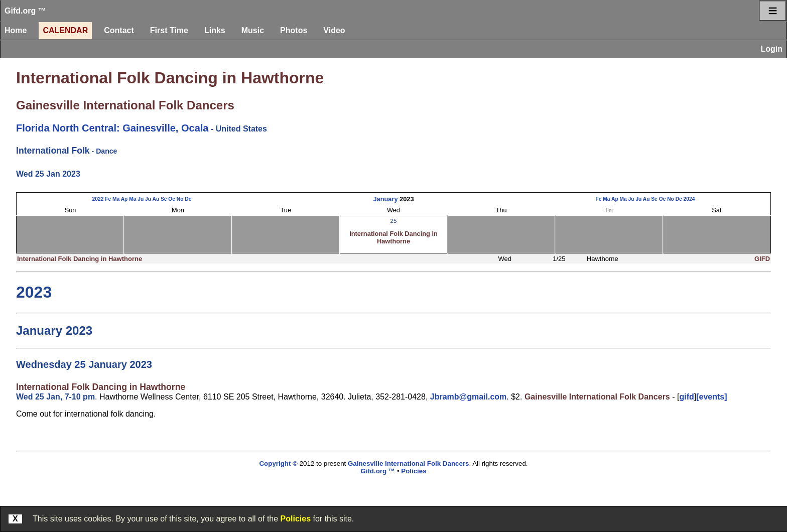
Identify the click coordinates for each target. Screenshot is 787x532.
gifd (686, 397)
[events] (711, 397)
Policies (296, 519)
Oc (172, 199)
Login (771, 49)
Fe (108, 199)
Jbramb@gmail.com (469, 397)
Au (156, 199)
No (180, 199)
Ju (141, 199)
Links (215, 30)
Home (16, 30)
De (188, 199)
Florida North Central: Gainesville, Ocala (112, 128)
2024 (689, 199)
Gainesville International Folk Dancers (125, 105)
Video (334, 30)
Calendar (65, 30)
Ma (116, 199)
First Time (169, 30)
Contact (119, 30)
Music (253, 30)
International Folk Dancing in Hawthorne (170, 78)
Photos (294, 30)
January (385, 199)
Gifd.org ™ (25, 11)
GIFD (762, 259)
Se (164, 199)
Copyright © (278, 463)
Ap (124, 199)
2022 (98, 199)
